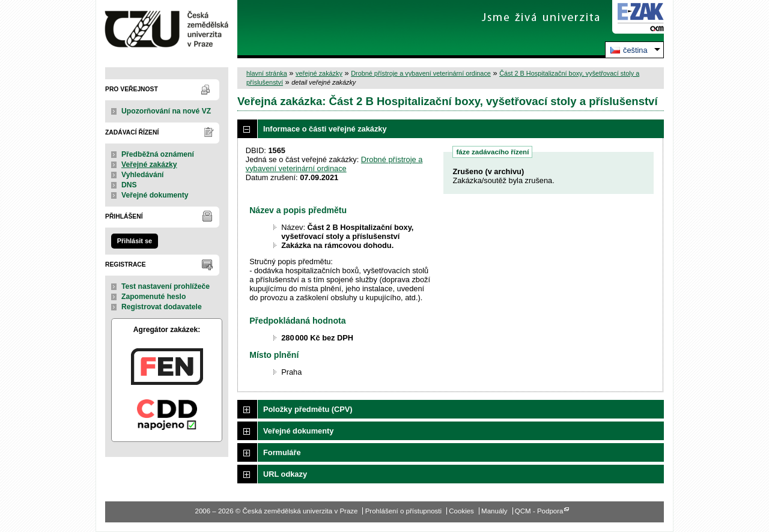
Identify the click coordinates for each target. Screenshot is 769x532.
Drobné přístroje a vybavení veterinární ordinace (421, 73)
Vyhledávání (143, 175)
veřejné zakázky (319, 73)
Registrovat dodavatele (162, 307)
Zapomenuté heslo (153, 297)
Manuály (494, 511)
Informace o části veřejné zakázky (325, 129)
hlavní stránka (267, 73)
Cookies (461, 511)
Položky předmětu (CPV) (308, 409)
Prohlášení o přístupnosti (403, 511)
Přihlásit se (135, 241)
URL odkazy (285, 474)
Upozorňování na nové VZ (166, 111)
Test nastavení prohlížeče (166, 286)
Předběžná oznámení (158, 154)
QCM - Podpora (539, 511)
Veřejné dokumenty (155, 195)
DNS (129, 185)
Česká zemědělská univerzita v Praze (167, 29)
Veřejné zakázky (149, 165)
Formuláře (282, 452)
